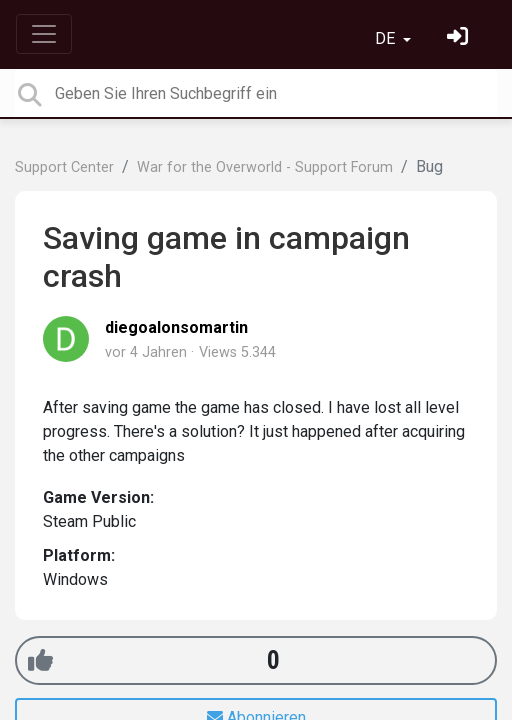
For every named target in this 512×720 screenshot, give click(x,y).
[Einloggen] (460, 38)
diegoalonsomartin (176, 327)
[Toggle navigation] (44, 34)
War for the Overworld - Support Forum (265, 167)
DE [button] (387, 38)
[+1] (40, 660)
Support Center (64, 167)
